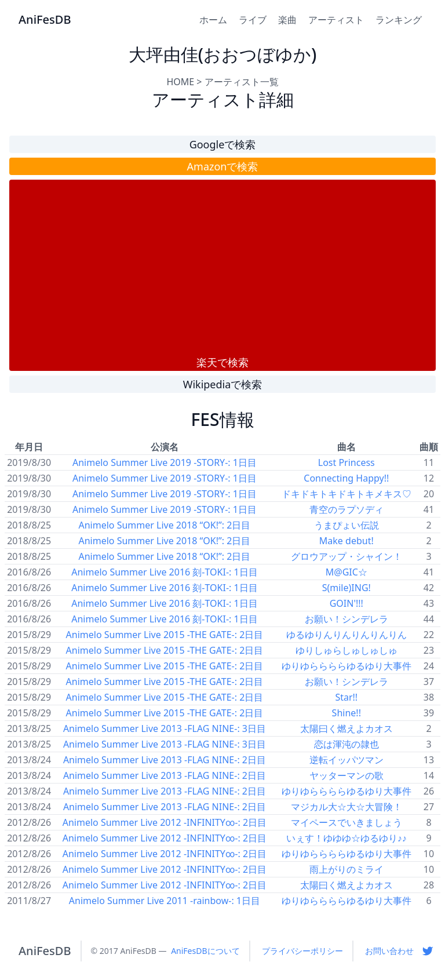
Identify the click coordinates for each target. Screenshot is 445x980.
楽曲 (287, 20)
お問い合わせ (389, 951)
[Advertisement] (222, 267)
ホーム (213, 20)
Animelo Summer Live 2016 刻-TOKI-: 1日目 (164, 572)
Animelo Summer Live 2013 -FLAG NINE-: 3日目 (165, 728)
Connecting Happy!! (346, 478)
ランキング (399, 20)
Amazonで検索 (223, 166)
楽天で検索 (222, 362)
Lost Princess (346, 462)
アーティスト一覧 (242, 82)
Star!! (346, 697)
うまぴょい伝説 (346, 525)
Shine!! (346, 713)
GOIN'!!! (346, 603)
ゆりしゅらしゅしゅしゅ (346, 650)
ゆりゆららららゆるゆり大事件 (346, 666)
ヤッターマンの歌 (346, 775)
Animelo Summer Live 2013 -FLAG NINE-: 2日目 (165, 760)
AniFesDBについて (205, 951)
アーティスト (336, 20)
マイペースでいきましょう (346, 822)
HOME (180, 82)
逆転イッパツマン (346, 760)
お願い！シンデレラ (346, 619)
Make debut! (346, 541)
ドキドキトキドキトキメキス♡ (346, 494)
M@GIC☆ (346, 572)
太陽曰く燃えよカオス (346, 728)
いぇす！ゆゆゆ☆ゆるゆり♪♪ (346, 838)
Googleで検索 (223, 144)
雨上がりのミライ (346, 869)
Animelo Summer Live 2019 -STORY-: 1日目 (165, 462)
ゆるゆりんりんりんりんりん (346, 635)
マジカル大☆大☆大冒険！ (346, 807)
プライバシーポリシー (302, 951)
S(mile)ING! (346, 588)
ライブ (253, 20)
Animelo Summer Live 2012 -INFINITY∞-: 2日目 (165, 822)
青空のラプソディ (346, 509)
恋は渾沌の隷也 (346, 744)
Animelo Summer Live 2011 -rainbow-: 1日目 (165, 901)
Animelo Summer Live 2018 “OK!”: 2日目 (164, 525)
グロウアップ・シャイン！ (346, 556)
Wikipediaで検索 (223, 384)
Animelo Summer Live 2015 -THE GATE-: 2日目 (165, 635)
